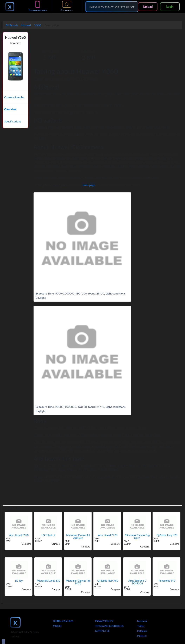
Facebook (142, 621)
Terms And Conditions (109, 626)
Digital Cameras (63, 621)
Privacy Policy (104, 621)
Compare (15, 43)
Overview (10, 109)
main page (89, 185)
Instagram (142, 631)
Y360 (38, 25)
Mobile (57, 626)
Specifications (13, 121)
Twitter (141, 626)
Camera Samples (14, 97)
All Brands (12, 25)
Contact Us (102, 631)
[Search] (112, 6)
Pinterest (142, 636)
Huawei (26, 25)
